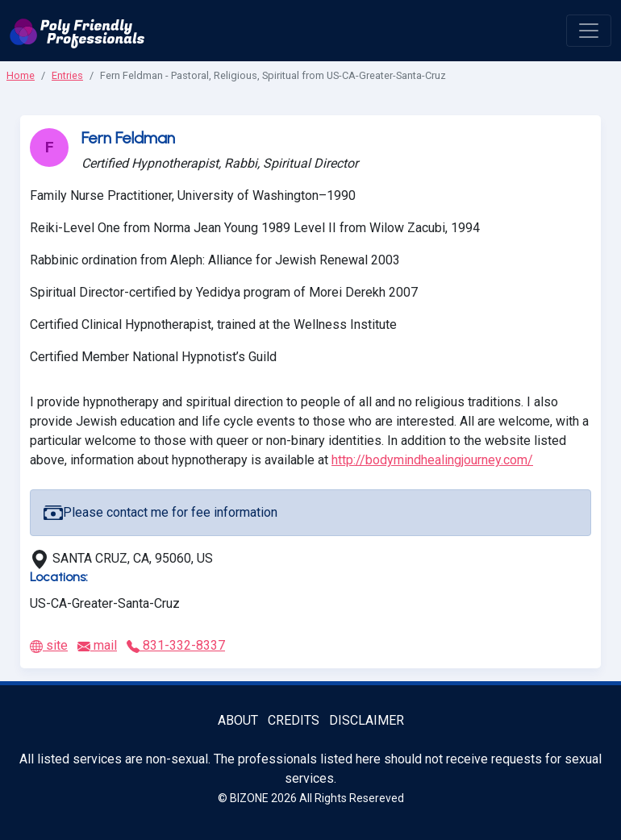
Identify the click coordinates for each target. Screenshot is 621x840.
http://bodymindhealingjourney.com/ (432, 460)
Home (21, 75)
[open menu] (589, 31)
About (238, 720)
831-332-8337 (176, 645)
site (49, 645)
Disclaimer (367, 720)
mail (97, 645)
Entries (67, 75)
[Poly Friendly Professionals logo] (77, 31)
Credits (294, 720)
